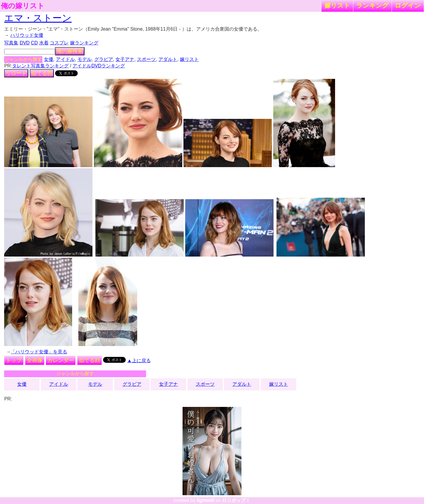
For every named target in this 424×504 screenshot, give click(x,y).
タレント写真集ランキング (40, 66)
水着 (44, 43)
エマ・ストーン (38, 18)
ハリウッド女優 (27, 35)
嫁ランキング (84, 43)
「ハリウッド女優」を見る (39, 352)
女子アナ (125, 59)
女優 (49, 59)
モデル (85, 59)
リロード (16, 73)
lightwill (206, 500)
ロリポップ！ (236, 500)
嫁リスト (337, 5)
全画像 (35, 360)
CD (34, 43)
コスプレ (59, 43)
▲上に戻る (139, 361)
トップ (14, 360)
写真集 (11, 43)
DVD (25, 43)
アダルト (168, 59)
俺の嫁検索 (70, 51)
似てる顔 (42, 73)
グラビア (104, 59)
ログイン (408, 5)
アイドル (65, 59)
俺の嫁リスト (23, 6)
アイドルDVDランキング (99, 66)
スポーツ (146, 59)
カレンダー (61, 360)
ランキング (372, 5)
